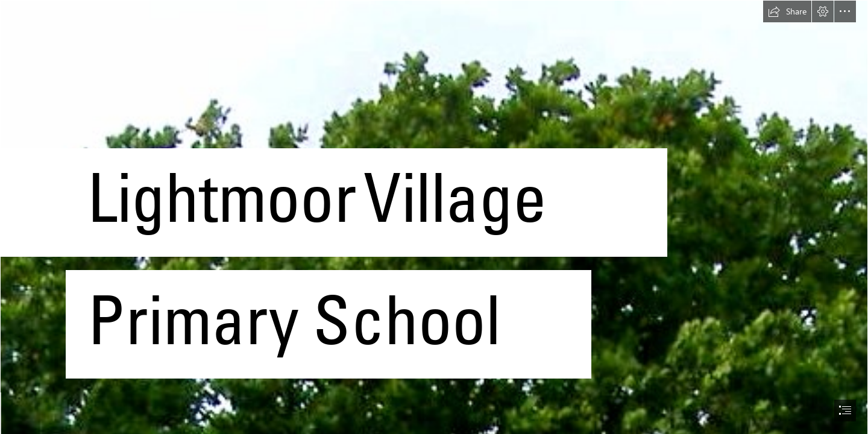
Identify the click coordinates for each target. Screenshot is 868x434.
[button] (787, 11)
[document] (434, 217)
